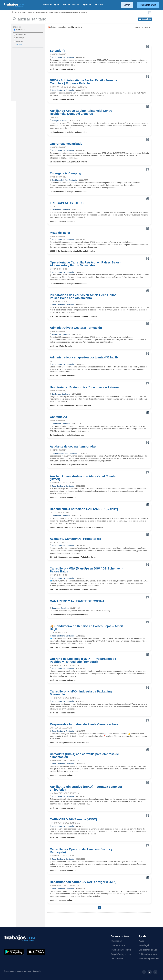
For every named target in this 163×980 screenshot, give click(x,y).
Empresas (86, 5)
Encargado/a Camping (66, 173)
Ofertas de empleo (21, 12)
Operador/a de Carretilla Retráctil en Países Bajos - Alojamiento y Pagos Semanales (86, 264)
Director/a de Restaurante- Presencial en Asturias (85, 387)
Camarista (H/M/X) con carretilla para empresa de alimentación (84, 756)
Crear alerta (146, 19)
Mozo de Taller (60, 233)
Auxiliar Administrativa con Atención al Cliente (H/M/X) (83, 478)
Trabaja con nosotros (121, 950)
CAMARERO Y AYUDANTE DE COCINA (77, 601)
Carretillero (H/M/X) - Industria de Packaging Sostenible (81, 693)
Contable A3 (58, 417)
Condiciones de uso (148, 950)
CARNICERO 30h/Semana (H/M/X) (73, 819)
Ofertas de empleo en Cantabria (37, 12)
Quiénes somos (118, 946)
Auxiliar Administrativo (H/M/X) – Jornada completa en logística (86, 788)
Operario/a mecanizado (66, 144)
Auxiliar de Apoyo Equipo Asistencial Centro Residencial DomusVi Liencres (81, 112)
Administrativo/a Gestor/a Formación (76, 328)
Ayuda (142, 941)
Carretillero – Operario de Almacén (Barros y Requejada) (81, 851)
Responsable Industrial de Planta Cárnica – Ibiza (84, 724)
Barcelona (20, 35)
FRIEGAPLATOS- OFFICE (68, 203)
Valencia (19, 38)
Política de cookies (148, 954)
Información (116, 941)
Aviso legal (144, 946)
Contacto (98, 5)
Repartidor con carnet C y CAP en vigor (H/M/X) (83, 882)
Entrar (127, 5)
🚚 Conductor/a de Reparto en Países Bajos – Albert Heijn (87, 628)
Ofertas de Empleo (51, 5)
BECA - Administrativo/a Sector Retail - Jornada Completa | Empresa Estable (83, 82)
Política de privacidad (149, 959)
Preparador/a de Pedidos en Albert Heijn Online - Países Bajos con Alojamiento (84, 297)
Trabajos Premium (71, 5)
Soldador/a (58, 51)
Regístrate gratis (148, 5)
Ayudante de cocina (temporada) (73, 447)
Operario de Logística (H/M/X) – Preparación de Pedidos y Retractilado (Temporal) (83, 660)
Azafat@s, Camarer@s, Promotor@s (75, 539)
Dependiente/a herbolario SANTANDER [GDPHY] (84, 509)
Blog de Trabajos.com (121, 954)
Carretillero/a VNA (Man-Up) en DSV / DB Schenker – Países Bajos (87, 570)
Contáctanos (117, 959)
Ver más (19, 45)
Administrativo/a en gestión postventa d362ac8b (84, 357)
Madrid (19, 41)
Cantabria (20, 30)
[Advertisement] (94, 38)
